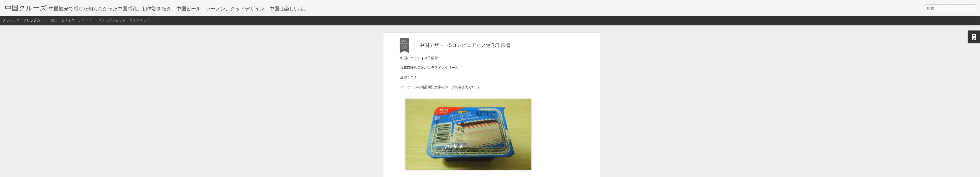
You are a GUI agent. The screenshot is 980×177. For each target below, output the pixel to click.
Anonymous (489, 65)
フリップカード (35, 20)
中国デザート (471, 72)
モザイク (68, 20)
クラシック (11, 20)
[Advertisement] (465, 104)
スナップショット (112, 20)
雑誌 (54, 20)
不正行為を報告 (520, 174)
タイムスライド (141, 20)
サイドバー (86, 20)
